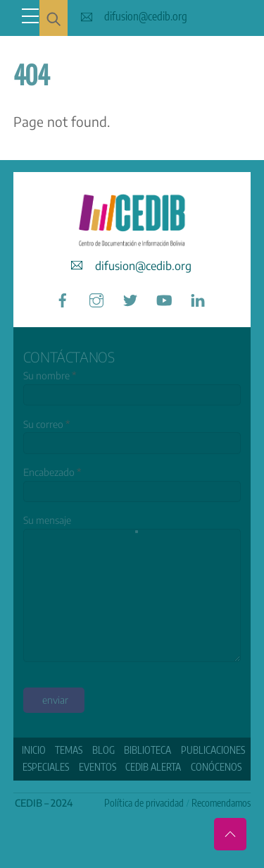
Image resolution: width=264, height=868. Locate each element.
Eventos (98, 767)
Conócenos (216, 767)
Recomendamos (221, 803)
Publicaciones (213, 750)
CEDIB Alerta (153, 767)
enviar (55, 700)
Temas (69, 750)
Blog (103, 750)
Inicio (34, 750)
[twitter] (130, 298)
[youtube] (164, 298)
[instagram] (96, 298)
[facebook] (63, 298)
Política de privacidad (144, 803)
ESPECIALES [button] (46, 767)
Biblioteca (147, 750)
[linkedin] (198, 298)
